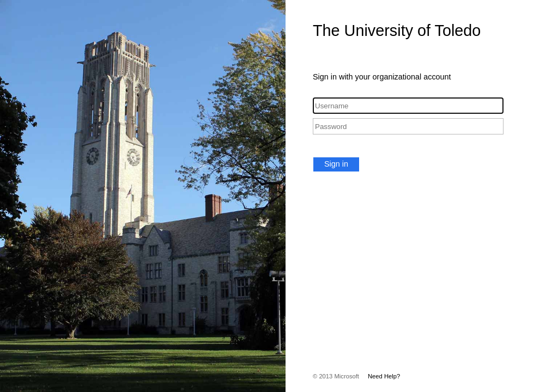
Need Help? (384, 376)
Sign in (336, 164)
